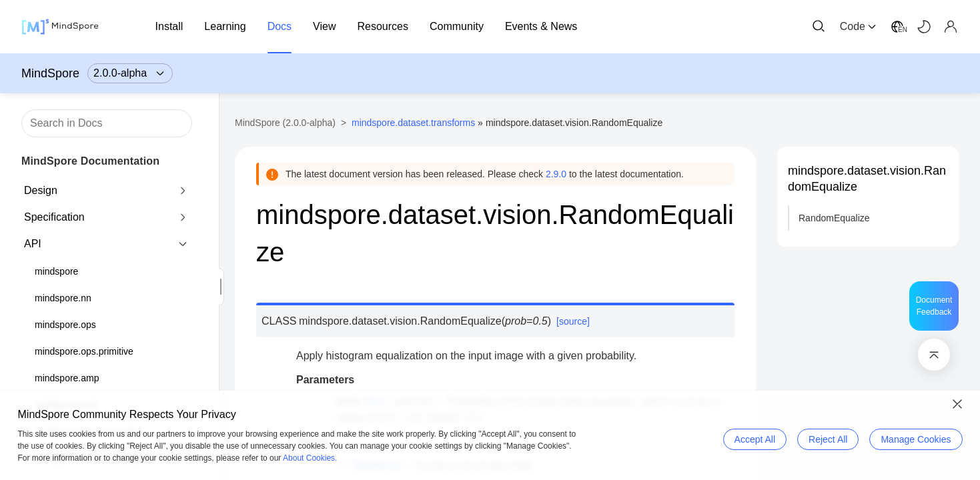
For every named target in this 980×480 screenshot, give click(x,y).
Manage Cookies (916, 439)
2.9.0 (556, 174)
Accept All (755, 439)
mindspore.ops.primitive (84, 351)
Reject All (828, 439)
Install (169, 26)
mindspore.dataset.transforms (413, 123)
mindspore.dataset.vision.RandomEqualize (867, 179)
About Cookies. (310, 458)
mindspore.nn (63, 298)
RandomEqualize (834, 218)
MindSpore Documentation (90, 161)
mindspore (56, 271)
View (324, 26)
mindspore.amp (67, 378)
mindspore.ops (65, 325)
